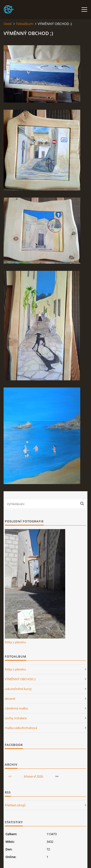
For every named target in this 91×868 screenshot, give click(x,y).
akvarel (10, 699)
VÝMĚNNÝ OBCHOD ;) (20, 679)
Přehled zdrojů (15, 805)
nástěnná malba (16, 708)
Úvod (8, 24)
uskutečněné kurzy (18, 689)
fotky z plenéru (15, 642)
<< (10, 776)
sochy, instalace (16, 718)
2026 (40, 776)
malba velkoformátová (21, 728)
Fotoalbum (25, 24)
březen (29, 776)
